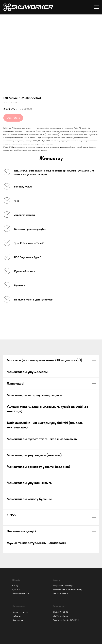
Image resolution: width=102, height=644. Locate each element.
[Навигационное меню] (96, 7)
